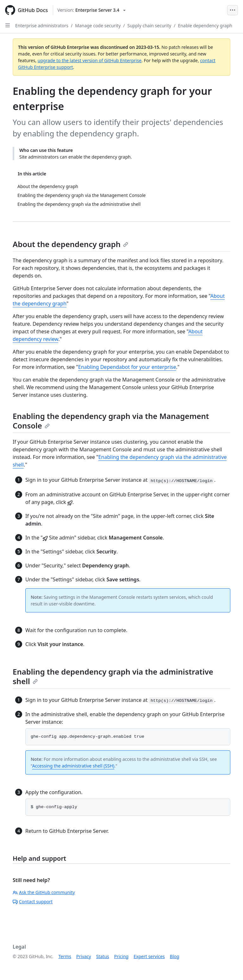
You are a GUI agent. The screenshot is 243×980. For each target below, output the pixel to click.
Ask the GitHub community (44, 892)
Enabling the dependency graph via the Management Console (111, 421)
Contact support (33, 902)
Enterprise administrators (42, 26)
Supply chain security (150, 26)
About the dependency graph (70, 244)
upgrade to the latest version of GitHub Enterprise (90, 60)
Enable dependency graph (205, 26)
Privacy (84, 956)
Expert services (149, 956)
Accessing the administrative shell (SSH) (73, 766)
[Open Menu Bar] (233, 10)
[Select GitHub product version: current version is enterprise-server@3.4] (91, 10)
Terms (65, 956)
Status (103, 956)
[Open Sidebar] (8, 25)
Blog (175, 956)
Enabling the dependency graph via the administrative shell (113, 676)
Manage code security (98, 26)
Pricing (121, 956)
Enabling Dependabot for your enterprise (127, 367)
